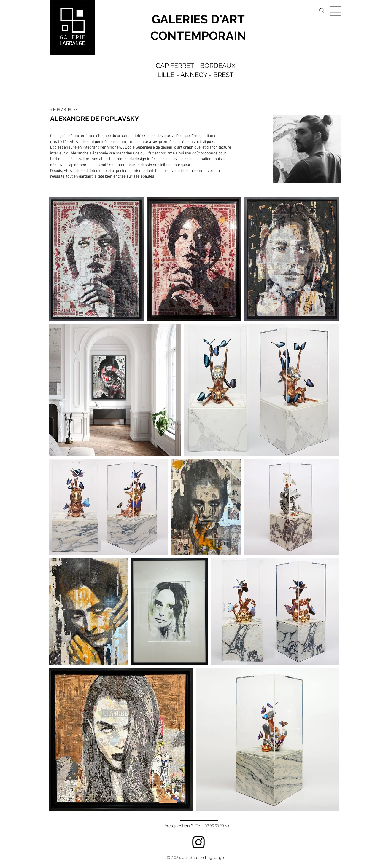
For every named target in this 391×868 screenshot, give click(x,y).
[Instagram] (198, 842)
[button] (336, 11)
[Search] (322, 11)
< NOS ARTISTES (64, 110)
